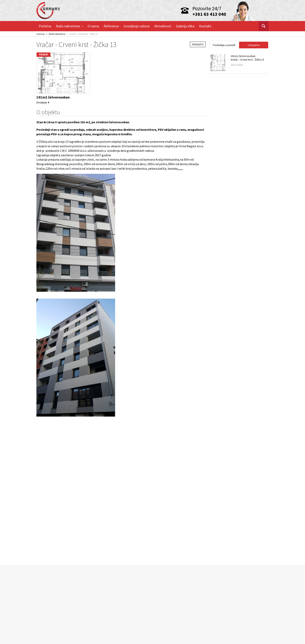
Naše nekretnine (69, 26)
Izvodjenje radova (137, 26)
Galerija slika (185, 26)
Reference (111, 26)
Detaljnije (43, 102)
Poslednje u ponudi (224, 45)
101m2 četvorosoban (53, 97)
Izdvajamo (254, 45)
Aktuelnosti (163, 26)
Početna (45, 26)
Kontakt (205, 26)
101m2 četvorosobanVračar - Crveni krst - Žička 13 (247, 58)
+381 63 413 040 (209, 14)
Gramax (41, 34)
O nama (93, 26)
